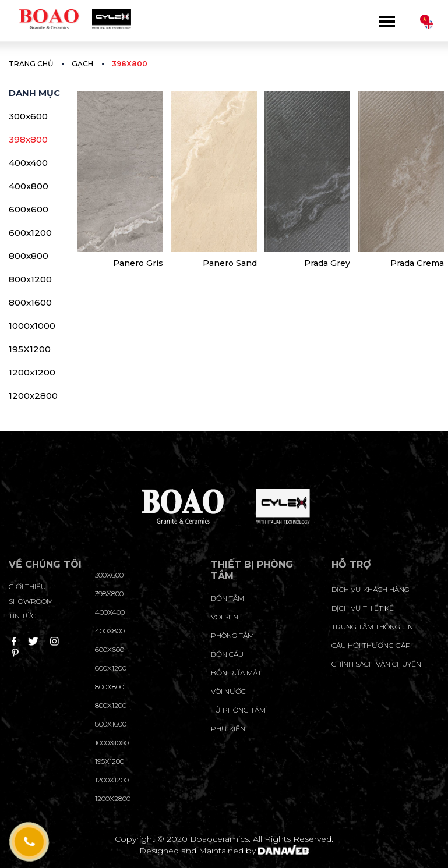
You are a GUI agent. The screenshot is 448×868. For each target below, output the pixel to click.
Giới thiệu (27, 587)
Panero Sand (230, 263)
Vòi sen (225, 617)
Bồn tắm (227, 598)
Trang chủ (31, 64)
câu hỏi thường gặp (371, 645)
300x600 (28, 116)
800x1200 (30, 279)
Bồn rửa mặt (236, 673)
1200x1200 (32, 372)
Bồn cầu (227, 654)
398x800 (28, 139)
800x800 (29, 256)
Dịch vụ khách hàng (371, 589)
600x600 (29, 209)
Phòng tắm (232, 635)
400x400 (28, 163)
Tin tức (22, 616)
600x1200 (30, 233)
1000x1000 (32, 326)
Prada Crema (417, 263)
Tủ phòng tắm (238, 710)
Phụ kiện (228, 729)
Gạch (82, 64)
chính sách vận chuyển (376, 664)
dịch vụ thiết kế (363, 608)
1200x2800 (33, 396)
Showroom (31, 601)
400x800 (29, 186)
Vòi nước (228, 691)
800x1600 (30, 302)
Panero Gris (138, 263)
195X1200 (30, 349)
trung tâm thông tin (372, 627)
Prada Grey (327, 263)
